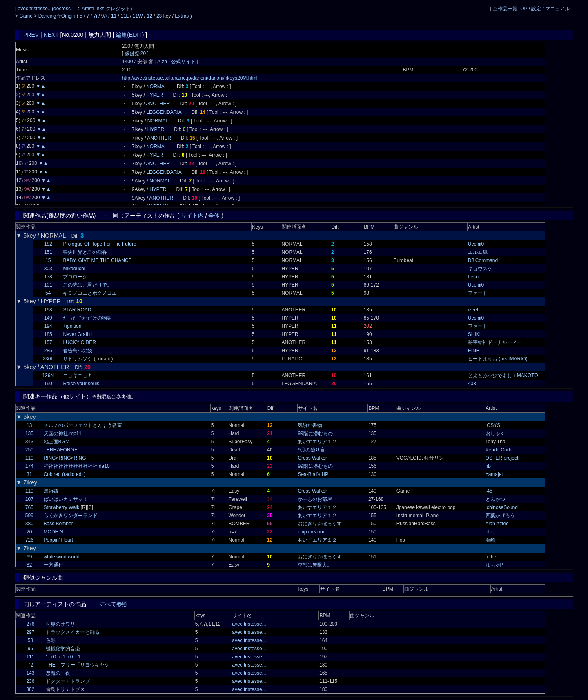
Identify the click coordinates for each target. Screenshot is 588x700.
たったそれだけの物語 (87, 318)
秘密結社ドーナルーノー (495, 342)
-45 (489, 491)
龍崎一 (493, 540)
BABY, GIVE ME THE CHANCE (97, 260)
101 (48, 285)
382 (30, 689)
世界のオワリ (60, 624)
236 (30, 681)
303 (48, 269)
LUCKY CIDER (79, 342)
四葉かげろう (500, 516)
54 (48, 293)
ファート (478, 293)
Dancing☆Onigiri (58, 16)
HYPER (155, 95)
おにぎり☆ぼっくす (320, 524)
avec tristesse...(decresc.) (47, 9)
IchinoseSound (502, 507)
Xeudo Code (499, 450)
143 (30, 673)
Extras (182, 16)
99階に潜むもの (315, 433)
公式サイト (183, 62)
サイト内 (192, 216)
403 (472, 384)
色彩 (51, 640)
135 (29, 433)
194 (48, 326)
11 (114, 16)
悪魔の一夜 (58, 673)
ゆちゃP (494, 565)
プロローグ (75, 277)
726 (29, 540)
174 (29, 466)
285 (48, 351)
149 (48, 318)
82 (29, 565)
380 (29, 524)
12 (150, 16)
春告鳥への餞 (78, 351)
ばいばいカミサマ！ (66, 499)
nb (488, 466)
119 (29, 491)
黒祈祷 (51, 491)
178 (48, 277)
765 (29, 507)
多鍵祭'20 (136, 53)
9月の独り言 (311, 450)
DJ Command (483, 260)
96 (30, 649)
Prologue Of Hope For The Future (99, 244)
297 (30, 632)
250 (29, 450)
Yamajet (494, 474)
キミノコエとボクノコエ (90, 293)
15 (48, 260)
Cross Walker (312, 458)
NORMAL (157, 87)
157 (48, 342)
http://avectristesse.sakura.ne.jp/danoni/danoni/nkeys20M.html (190, 78)
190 (48, 384)
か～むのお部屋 (315, 499)
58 (30, 640)
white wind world (62, 557)
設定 (536, 9)
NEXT (51, 35)
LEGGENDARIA (164, 112)
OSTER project (502, 458)
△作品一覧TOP (510, 9)
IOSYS (493, 425)
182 (48, 244)
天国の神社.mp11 (63, 433)
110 (29, 458)
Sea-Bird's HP (313, 474)
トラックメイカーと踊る (73, 632)
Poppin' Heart (58, 540)
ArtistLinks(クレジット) (107, 9)
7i (95, 16)
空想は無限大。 (315, 565)
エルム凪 (478, 252)
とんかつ (495, 499)
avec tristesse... (249, 624)
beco (473, 277)
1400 (128, 62)
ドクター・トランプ (68, 681)
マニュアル (557, 9)
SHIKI (474, 334)
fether (492, 557)
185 (48, 334)
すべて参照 (114, 604)
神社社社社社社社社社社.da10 (77, 466)
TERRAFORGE (61, 450)
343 (29, 442)
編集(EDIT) (130, 35)
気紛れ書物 (310, 425)
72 (30, 665)
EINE (474, 351)
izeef (473, 310)
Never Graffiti (77, 334)
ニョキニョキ (78, 376)
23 (159, 16)
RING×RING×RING (65, 458)
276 (30, 624)
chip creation (312, 532)
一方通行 (53, 565)
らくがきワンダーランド (71, 516)
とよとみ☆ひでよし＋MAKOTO (503, 376)
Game (27, 16)
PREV (31, 35)
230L (48, 359)
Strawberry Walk (62, 507)
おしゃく (495, 433)
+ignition (72, 326)
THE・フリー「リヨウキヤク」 (80, 665)
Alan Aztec (497, 524)
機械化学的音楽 (63, 649)
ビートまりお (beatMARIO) (498, 359)
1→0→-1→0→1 (63, 657)
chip (490, 532)
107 (29, 499)
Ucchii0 (476, 244)
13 (29, 425)
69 (29, 557)
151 (48, 252)
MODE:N (53, 532)
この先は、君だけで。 (87, 285)
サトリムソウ (78, 359)
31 (29, 474)
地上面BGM (57, 442)
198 (48, 310)
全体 (214, 216)
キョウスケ (480, 269)
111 (30, 657)
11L (125, 16)
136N (48, 376)
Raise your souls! (82, 384)
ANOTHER (158, 104)
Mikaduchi (74, 269)
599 (29, 516)
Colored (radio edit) (65, 474)
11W (138, 16)
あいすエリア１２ (317, 442)
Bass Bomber (58, 524)
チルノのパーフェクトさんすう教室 (83, 425)
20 (29, 532)
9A (104, 16)
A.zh (163, 62)
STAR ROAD (77, 310)
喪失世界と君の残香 (85, 252)
